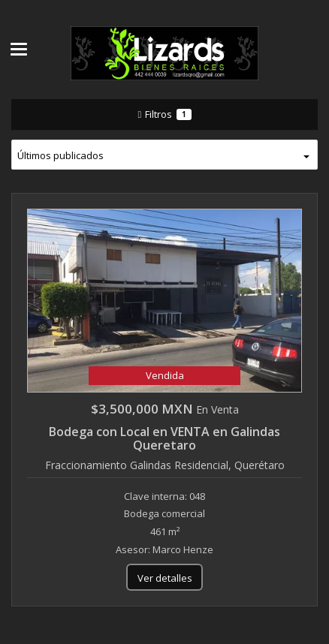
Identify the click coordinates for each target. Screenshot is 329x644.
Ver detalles (165, 578)
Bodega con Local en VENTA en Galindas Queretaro (164, 438)
